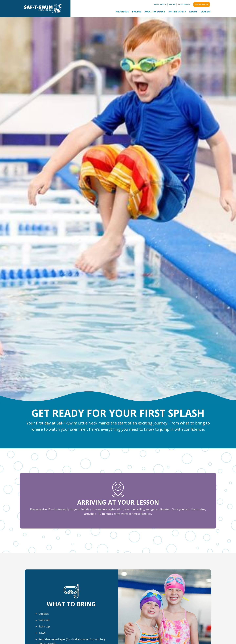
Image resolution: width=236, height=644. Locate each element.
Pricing (137, 12)
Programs (122, 12)
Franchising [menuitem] (184, 4)
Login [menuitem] (172, 4)
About (193, 12)
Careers (206, 12)
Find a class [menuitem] (202, 4)
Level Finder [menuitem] (160, 4)
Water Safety (177, 12)
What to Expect (155, 12)
